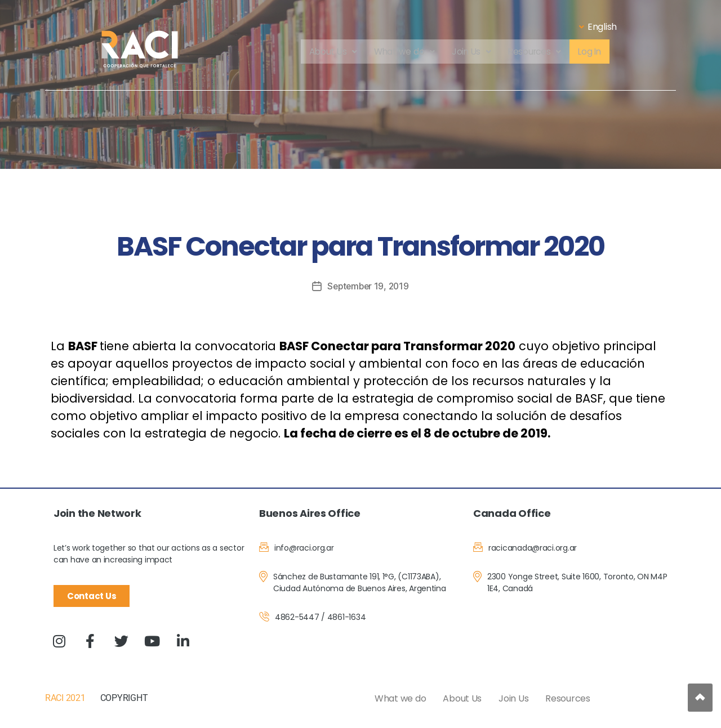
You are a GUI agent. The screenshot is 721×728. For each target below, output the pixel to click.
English (598, 27)
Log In (592, 52)
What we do (403, 52)
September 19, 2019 (368, 286)
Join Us (471, 52)
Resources (536, 52)
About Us (330, 52)
